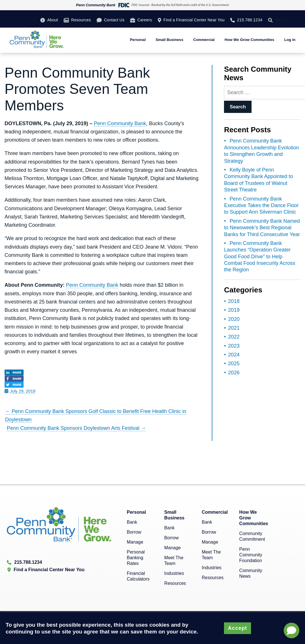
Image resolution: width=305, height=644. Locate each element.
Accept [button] (237, 628)
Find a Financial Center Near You (194, 20)
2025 (234, 364)
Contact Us (114, 20)
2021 (234, 328)
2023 (234, 346)
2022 (234, 337)
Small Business (170, 40)
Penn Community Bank (120, 123)
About (53, 20)
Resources (81, 20)
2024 (234, 355)
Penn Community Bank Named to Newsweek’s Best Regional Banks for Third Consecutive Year (262, 228)
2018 (234, 301)
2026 (234, 373)
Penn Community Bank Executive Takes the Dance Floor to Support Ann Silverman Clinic (261, 206)
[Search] (271, 20)
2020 (234, 319)
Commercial (204, 40)
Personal (138, 40)
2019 (234, 310)
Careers (145, 20)
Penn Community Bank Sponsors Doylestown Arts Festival (76, 428)
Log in (290, 40)
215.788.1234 (250, 20)
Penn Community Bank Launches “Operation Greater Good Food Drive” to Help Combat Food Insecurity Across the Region (260, 257)
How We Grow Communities (249, 40)
